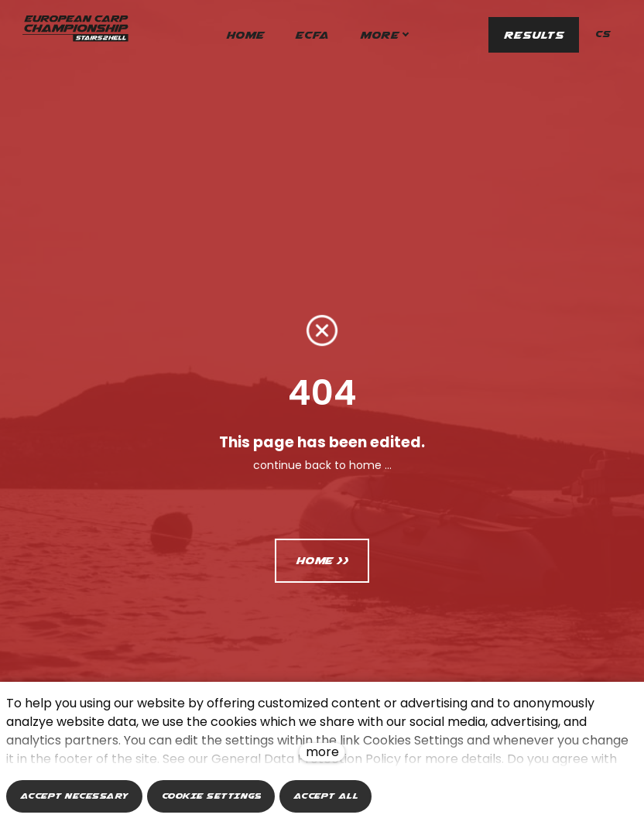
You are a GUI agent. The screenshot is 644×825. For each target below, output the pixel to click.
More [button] (408, 35)
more (322, 752)
